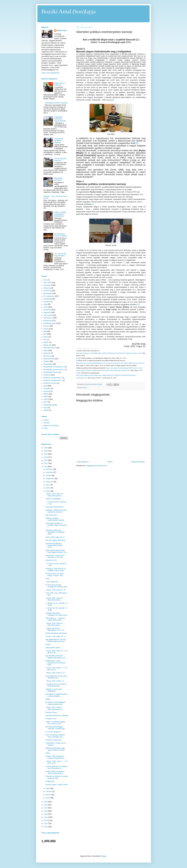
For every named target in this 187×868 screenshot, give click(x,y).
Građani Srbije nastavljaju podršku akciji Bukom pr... (56, 757)
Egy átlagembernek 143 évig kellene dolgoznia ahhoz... (56, 640)
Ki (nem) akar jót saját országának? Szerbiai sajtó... (57, 586)
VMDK (46, 394)
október (49, 476)
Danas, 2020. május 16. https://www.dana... (55, 624)
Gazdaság (47, 299)
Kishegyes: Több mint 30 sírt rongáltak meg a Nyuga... (56, 570)
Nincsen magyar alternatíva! (55, 540)
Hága (45, 304)
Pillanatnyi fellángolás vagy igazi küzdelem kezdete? (55, 749)
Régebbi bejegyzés (138, 462)
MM (45, 331)
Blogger (104, 856)
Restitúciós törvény (50, 383)
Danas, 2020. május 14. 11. (56, 636)
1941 (45, 280)
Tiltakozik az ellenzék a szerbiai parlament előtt (57, 777)
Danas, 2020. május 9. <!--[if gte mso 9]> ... (56, 669)
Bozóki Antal (62, 31)
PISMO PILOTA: (51, 560)
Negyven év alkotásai (51, 426)
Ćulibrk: (48, 645)
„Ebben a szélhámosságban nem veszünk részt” (55, 723)
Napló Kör (47, 353)
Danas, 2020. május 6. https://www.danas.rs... (54, 708)
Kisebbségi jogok (49, 323)
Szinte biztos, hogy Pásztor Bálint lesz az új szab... (55, 556)
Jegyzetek (47, 312)
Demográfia (48, 294)
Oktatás (46, 361)
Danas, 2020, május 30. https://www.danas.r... (54, 495)
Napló (85, 388)
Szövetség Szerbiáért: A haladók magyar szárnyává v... (56, 525)
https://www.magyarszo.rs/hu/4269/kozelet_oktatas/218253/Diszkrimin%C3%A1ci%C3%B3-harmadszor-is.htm (109, 353)
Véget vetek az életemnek (60, 84)
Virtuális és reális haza (53, 740)
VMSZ (46, 399)
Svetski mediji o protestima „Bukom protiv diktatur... (55, 772)
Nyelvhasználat (49, 359)
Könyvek (46, 423)
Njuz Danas (48, 356)
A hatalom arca (51, 719)
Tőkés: (48, 753)
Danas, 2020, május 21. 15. (56, 590)
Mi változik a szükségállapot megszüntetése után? (55, 703)
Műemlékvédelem (50, 348)
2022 (46, 460)
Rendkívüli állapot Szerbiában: (56, 633)
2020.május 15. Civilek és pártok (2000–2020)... (55, 619)
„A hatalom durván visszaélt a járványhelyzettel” (56, 685)
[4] (77, 373)
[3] (93, 204)
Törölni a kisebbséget (53, 499)
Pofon (47, 579)
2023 (46, 457)
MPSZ (46, 337)
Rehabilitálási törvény (51, 372)
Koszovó (46, 326)
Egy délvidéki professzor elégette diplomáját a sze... (56, 657)
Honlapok (47, 302)
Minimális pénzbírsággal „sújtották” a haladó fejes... (56, 728)
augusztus (50, 482)
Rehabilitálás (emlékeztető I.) (54, 367)
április (48, 788)
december (50, 469)
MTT (45, 340)
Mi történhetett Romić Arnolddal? (61, 235)
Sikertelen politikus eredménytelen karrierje (55, 519)
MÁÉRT (46, 342)
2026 (46, 448)
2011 (46, 827)
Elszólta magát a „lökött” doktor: (57, 785)
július (48, 485)
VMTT (46, 402)
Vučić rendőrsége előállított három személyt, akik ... (55, 736)
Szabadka (47, 389)
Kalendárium (48, 318)
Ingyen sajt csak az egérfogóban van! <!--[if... (55, 629)
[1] (77, 351)
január (48, 798)
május (48, 491)
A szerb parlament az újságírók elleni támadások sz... (56, 767)
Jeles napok (48, 315)
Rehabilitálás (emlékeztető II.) (54, 370)
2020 (46, 467)
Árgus (45, 408)
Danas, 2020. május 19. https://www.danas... (55, 599)
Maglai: (48, 699)
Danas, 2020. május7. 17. (55, 681)
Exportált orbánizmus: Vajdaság (57, 715)
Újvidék (46, 410)
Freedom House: (51, 712)
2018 (46, 805)
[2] (77, 358)
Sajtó (45, 386)
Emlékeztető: (50, 781)
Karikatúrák (47, 321)
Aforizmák (47, 285)
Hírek (45, 307)
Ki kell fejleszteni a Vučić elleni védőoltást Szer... (56, 677)
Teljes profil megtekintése (50, 73)
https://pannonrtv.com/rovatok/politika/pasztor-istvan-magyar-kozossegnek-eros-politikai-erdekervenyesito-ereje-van (110, 363)
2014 (46, 817)
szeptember (50, 479)
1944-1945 (47, 283)
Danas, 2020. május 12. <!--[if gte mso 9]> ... (56, 652)
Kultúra (46, 329)
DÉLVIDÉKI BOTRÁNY (59, 179)
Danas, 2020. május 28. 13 (55, 537)
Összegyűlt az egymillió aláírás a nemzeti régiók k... (56, 695)
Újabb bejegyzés (83, 462)
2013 (46, 820)
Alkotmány (47, 288)
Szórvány (47, 391)
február (49, 795)
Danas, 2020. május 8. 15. (55, 673)
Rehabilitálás (48, 364)
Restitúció (47, 375)
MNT (45, 334)
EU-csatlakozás (49, 296)
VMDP (46, 397)
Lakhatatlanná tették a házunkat (56, 103)
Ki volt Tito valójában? (53, 732)
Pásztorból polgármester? (55, 507)
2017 (46, 808)
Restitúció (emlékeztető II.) (53, 380)
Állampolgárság (49, 405)
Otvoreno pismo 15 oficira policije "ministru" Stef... (55, 574)
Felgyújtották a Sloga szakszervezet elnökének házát (55, 663)
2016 (46, 811)
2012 (46, 824)
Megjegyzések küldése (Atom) (96, 466)
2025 (46, 451)
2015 (46, 814)
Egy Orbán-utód (51, 515)
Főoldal (110, 462)
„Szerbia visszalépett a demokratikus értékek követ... (54, 545)
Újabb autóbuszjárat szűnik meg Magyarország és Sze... (57, 551)
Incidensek (47, 310)
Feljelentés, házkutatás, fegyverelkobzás (60, 119)
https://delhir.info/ (52, 582)
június (48, 488)
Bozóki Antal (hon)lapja (69, 11)
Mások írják (47, 345)
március (49, 792)
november (50, 472)
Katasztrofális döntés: (53, 648)
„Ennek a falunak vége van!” (60, 159)
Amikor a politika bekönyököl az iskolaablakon (60, 214)
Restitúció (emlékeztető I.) (53, 378)
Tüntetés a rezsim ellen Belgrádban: (54, 690)
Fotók (45, 428)
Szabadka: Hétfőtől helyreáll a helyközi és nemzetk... (56, 511)
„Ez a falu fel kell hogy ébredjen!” (60, 255)
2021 (46, 463)
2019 (46, 802)
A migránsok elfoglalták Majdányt (59, 141)
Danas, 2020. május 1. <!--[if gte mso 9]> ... (56, 762)
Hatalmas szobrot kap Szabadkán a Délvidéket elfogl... (55, 532)
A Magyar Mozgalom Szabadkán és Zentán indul (56, 614)
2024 (46, 454)
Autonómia (47, 291)
